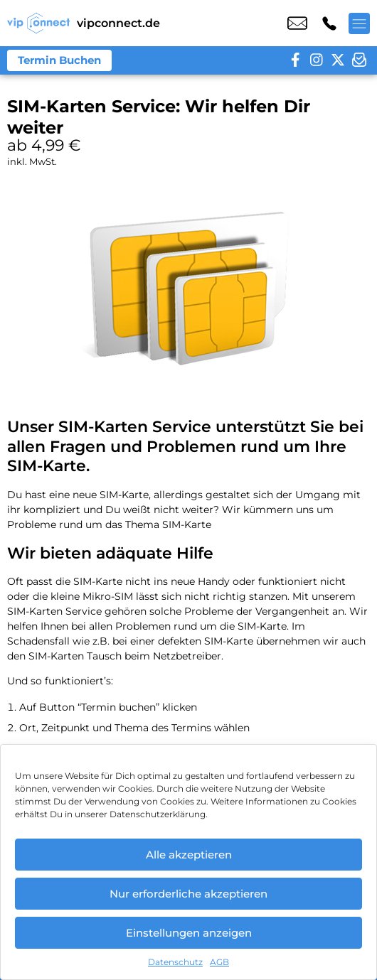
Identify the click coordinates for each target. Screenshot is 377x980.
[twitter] (338, 60)
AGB (219, 962)
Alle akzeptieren (189, 855)
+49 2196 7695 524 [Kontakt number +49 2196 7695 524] (329, 23)
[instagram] (317, 60)
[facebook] (295, 60)
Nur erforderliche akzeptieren (188, 894)
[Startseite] (38, 23)
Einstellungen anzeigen (189, 933)
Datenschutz (175, 962)
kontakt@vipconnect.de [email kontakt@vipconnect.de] (297, 23)
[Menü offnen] (359, 23)
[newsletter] (359, 60)
